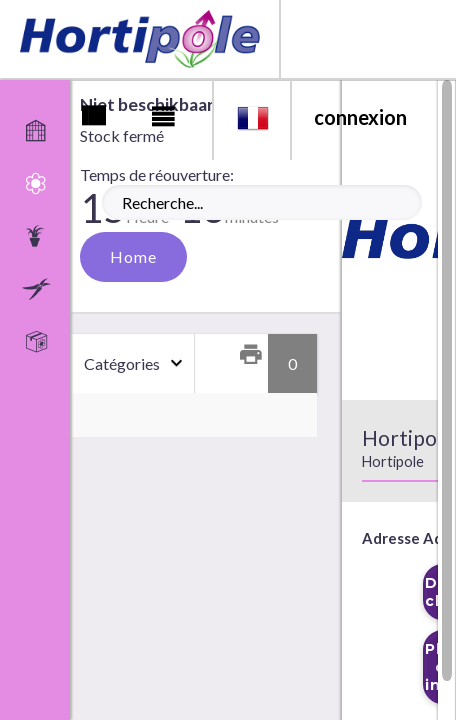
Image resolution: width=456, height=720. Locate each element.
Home (133, 256)
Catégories (122, 363)
